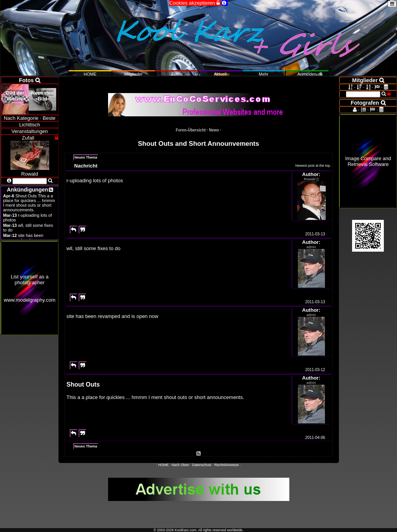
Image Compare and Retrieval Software (368, 161)
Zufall (28, 138)
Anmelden (307, 74)
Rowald (30, 171)
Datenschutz (202, 465)
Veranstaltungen (30, 131)
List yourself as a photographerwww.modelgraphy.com (30, 288)
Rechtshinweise (227, 465)
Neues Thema (86, 157)
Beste (49, 118)
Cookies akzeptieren (195, 3)
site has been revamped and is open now (29, 238)
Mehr (264, 74)
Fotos (177, 74)
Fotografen (368, 103)
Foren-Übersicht (191, 130)
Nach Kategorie (21, 118)
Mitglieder (134, 74)
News (214, 130)
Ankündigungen (28, 190)
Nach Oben (180, 465)
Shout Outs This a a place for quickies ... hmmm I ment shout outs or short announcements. (29, 203)
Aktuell (220, 74)
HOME (163, 465)
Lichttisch (29, 125)
